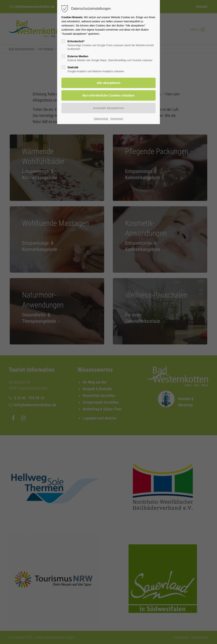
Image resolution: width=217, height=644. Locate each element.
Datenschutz (101, 119)
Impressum (117, 119)
